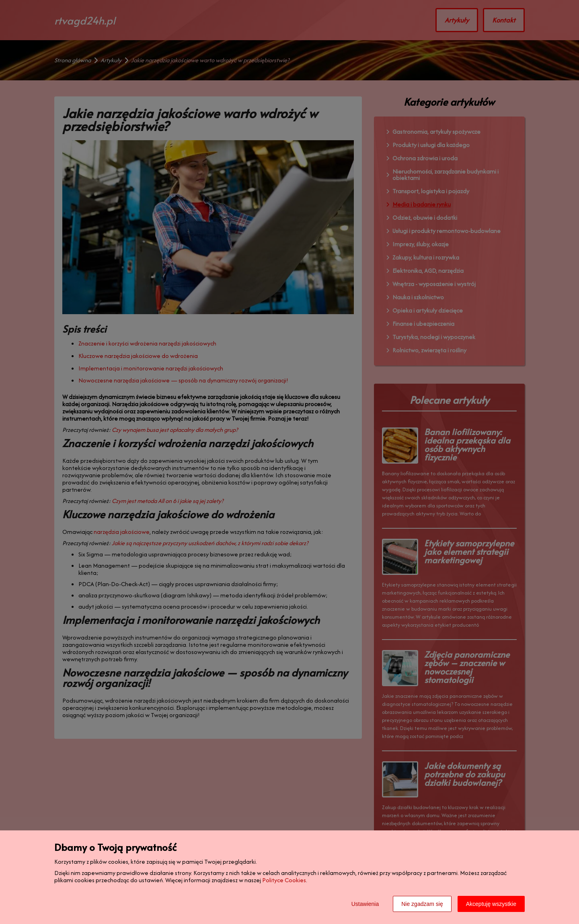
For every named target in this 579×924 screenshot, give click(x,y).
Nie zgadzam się (422, 904)
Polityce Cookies (284, 880)
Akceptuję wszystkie (491, 904)
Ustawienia (365, 904)
